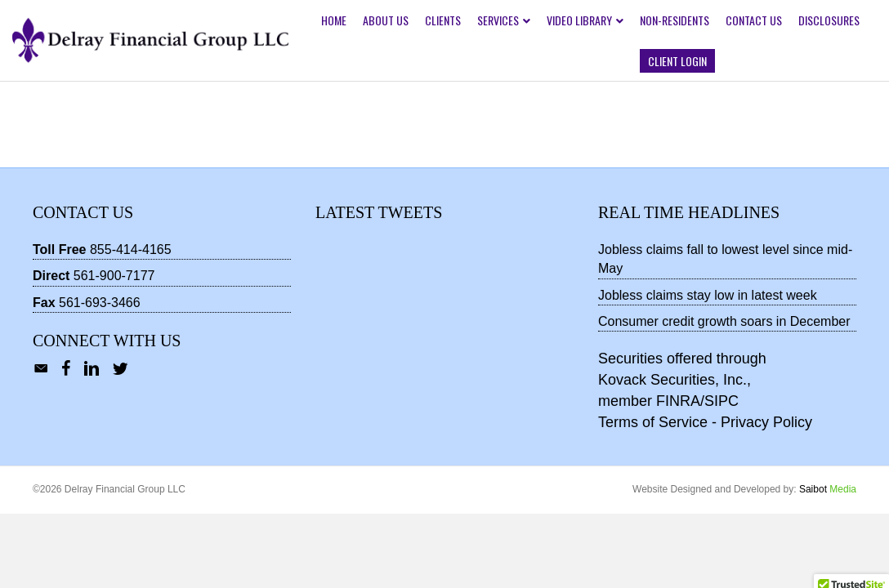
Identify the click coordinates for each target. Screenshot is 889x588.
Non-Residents (675, 20)
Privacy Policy (766, 422)
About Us (386, 20)
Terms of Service (653, 422)
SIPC (721, 401)
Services (498, 20)
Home (334, 20)
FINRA (678, 401)
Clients (443, 20)
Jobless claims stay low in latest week (708, 295)
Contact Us (754, 20)
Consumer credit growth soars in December (724, 321)
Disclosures (829, 20)
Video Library (579, 20)
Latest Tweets (379, 212)
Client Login (677, 61)
